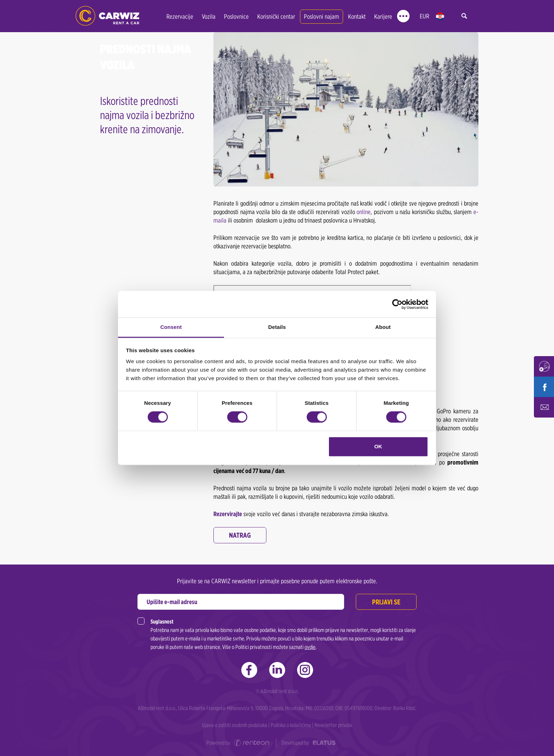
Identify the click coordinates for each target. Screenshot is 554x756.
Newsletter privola (333, 725)
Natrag (240, 535)
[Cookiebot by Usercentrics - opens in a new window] (397, 304)
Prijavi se (386, 602)
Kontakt (357, 16)
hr (440, 16)
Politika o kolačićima (291, 725)
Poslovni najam (322, 16)
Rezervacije (180, 16)
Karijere (383, 16)
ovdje (310, 647)
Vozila (209, 16)
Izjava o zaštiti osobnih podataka (235, 725)
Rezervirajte (228, 514)
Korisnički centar (276, 16)
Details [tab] (277, 327)
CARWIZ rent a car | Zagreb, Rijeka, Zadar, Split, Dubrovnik (107, 16)
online (364, 212)
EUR (425, 16)
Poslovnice (236, 16)
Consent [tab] (171, 327)
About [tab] (383, 327)
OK (378, 446)
